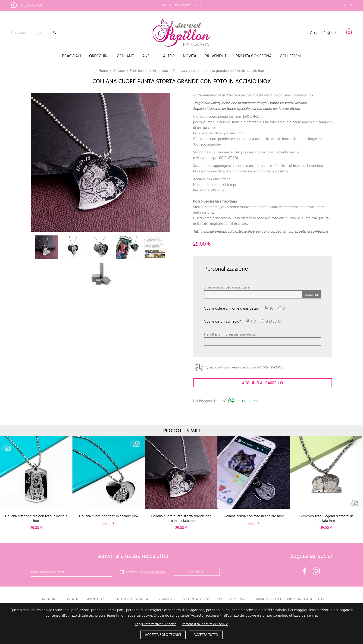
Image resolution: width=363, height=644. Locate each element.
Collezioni (291, 56)
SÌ (282, 309)
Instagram (316, 571)
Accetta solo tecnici (162, 635)
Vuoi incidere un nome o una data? (231, 309)
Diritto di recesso (234, 600)
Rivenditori (88, 600)
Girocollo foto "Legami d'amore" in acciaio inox (326, 519)
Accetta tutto (207, 635)
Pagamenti (163, 600)
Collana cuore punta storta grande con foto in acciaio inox (181, 519)
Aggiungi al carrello (263, 383)
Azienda (39, 600)
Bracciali (71, 56)
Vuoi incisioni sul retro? (222, 322)
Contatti (62, 600)
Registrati (329, 33)
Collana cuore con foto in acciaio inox (109, 517)
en (350, 5)
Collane (125, 56)
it (343, 5)
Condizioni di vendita (126, 600)
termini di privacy (155, 573)
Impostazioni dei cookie (314, 600)
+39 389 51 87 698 (249, 402)
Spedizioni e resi (196, 600)
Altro (169, 56)
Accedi (313, 33)
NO (269, 309)
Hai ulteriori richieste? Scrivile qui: (231, 335)
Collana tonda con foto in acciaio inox (254, 517)
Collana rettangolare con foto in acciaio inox (36, 519)
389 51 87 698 (229, 158)
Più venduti (216, 56)
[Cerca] (34, 33)
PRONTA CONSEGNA (254, 56)
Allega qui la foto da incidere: (227, 288)
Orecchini (99, 56)
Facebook (304, 571)
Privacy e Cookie (273, 600)
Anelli (148, 56)
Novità (190, 56)
